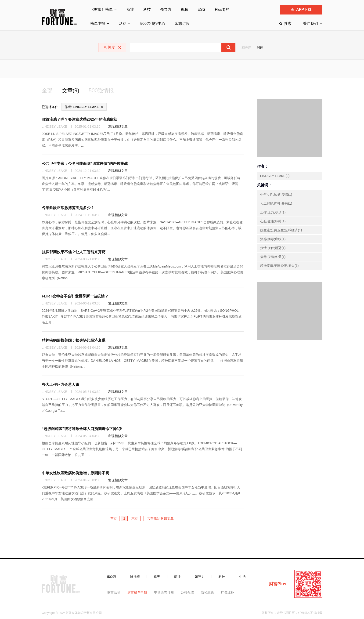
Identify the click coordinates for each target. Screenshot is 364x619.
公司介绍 (187, 593)
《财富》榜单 (101, 9)
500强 (112, 577)
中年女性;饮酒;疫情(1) (276, 195)
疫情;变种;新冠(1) (273, 248)
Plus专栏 (222, 9)
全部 (47, 91)
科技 (147, 9)
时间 (260, 47)
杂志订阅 (182, 24)
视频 (184, 9)
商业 (130, 9)
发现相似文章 (118, 127)
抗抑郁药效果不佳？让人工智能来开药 (74, 252)
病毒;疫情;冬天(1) (273, 257)
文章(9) (71, 91)
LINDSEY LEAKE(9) (275, 176)
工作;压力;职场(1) (273, 213)
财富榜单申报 (137, 593)
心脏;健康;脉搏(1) (273, 221)
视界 (157, 577)
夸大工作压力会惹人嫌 (61, 385)
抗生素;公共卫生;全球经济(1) (281, 230)
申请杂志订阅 (164, 593)
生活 (242, 577)
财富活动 (114, 593)
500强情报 (103, 91)
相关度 (246, 47)
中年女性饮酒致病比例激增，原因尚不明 (76, 473)
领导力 (166, 9)
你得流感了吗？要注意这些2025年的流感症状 (80, 120)
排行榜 (135, 577)
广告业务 (227, 593)
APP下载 (301, 9)
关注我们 (310, 24)
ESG (202, 9)
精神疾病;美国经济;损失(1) (279, 266)
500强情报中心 (153, 24)
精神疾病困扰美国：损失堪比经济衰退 (74, 341)
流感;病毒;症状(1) (273, 239)
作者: (82, 107)
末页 (135, 519)
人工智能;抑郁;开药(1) (276, 204)
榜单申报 (98, 24)
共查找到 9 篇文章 (160, 519)
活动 (123, 24)
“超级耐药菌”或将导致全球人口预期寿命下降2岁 (82, 429)
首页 (114, 519)
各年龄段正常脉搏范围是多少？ (68, 208)
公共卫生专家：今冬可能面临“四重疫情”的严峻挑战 (85, 164)
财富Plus (278, 584)
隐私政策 (207, 593)
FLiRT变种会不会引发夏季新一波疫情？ (75, 296)
